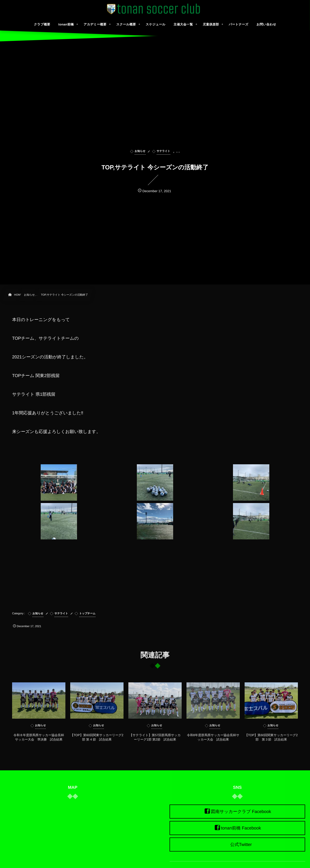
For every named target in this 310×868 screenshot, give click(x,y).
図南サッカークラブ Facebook (241, 812)
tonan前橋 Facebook (241, 828)
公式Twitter (241, 844)
